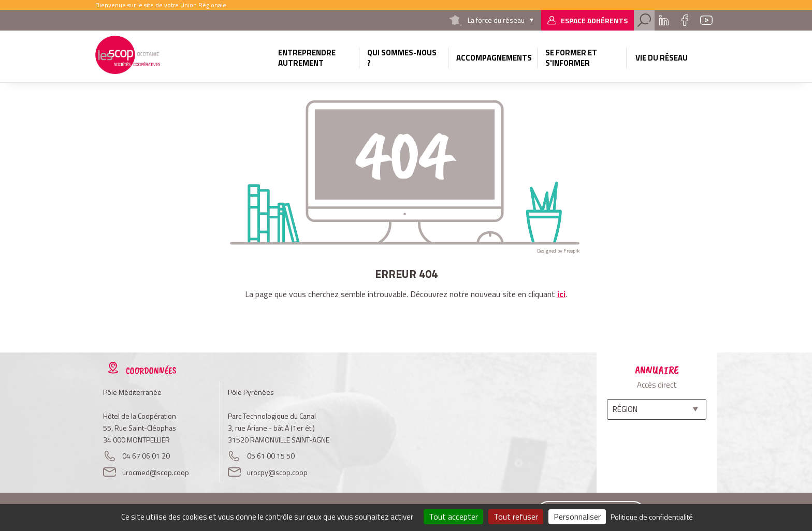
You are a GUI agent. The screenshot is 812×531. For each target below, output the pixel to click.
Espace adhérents (594, 20)
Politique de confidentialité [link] (652, 517)
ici (561, 294)
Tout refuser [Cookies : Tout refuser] (516, 517)
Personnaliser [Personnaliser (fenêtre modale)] (577, 517)
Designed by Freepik (558, 251)
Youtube (706, 20)
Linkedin (664, 20)
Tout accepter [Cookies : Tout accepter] (453, 517)
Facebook (685, 20)
